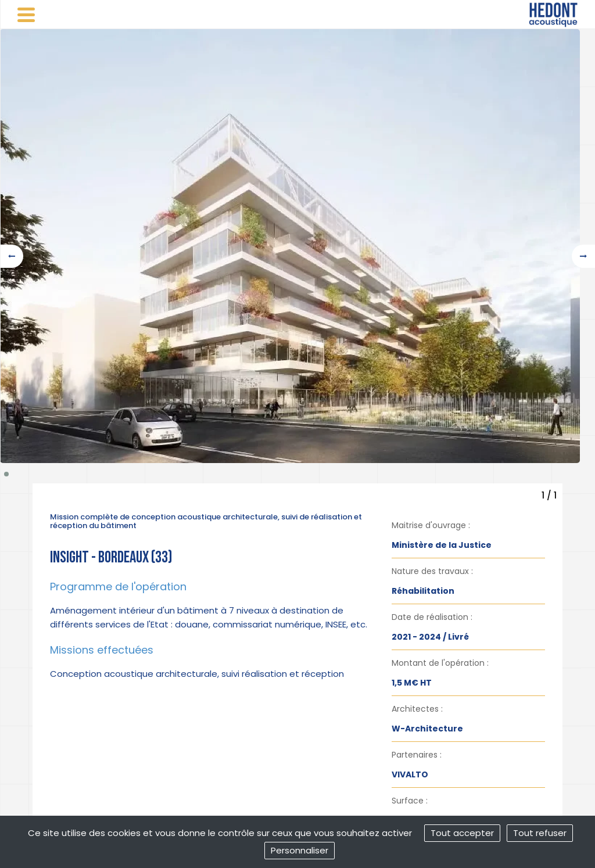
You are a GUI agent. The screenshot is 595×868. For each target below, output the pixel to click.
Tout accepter (462, 833)
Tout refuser (540, 833)
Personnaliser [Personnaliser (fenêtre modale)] (300, 850)
